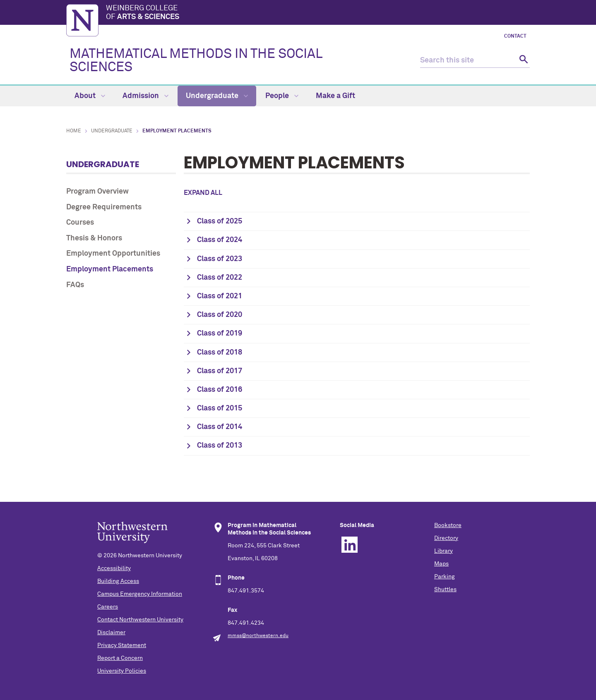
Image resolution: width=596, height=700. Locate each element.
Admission (145, 96)
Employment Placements (110, 269)
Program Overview (97, 192)
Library (443, 551)
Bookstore (448, 525)
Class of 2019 (220, 333)
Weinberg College (318, 13)
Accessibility (114, 568)
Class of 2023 (220, 259)
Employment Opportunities (113, 254)
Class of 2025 (220, 221)
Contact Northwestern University (140, 620)
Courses (80, 223)
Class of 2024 (220, 240)
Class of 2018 (220, 352)
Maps (441, 564)
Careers (108, 607)
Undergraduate (217, 96)
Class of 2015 (220, 408)
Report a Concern (120, 658)
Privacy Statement (122, 645)
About (90, 96)
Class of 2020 (220, 315)
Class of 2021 (220, 296)
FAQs (75, 285)
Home (74, 131)
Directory (446, 538)
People (282, 96)
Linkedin (350, 545)
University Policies (122, 671)
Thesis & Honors (94, 238)
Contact (515, 36)
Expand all (203, 193)
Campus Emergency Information (140, 594)
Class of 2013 (220, 446)
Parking (445, 577)
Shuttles (445, 590)
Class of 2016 (220, 390)
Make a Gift (335, 96)
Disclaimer (111, 633)
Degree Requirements (104, 207)
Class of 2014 (220, 427)
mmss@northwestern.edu (258, 636)
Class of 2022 (220, 278)
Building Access (118, 581)
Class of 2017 (220, 371)
